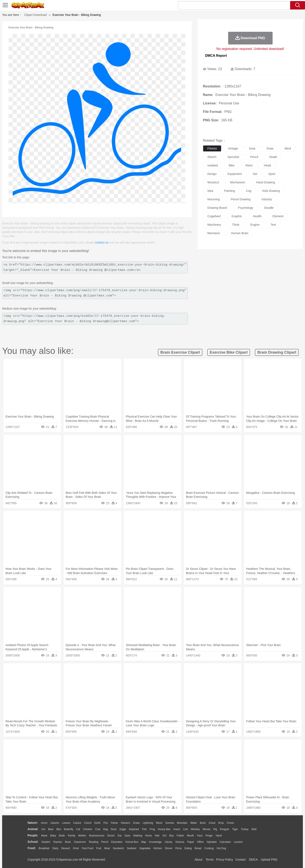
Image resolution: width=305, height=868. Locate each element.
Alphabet (211, 842)
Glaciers (125, 823)
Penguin (225, 829)
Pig (215, 829)
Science (180, 842)
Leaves (66, 823)
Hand (219, 836)
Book (68, 842)
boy (172, 836)
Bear (51, 829)
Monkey (195, 829)
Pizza (178, 848)
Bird (59, 829)
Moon (159, 823)
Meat (107, 848)
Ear (120, 836)
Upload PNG (269, 860)
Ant (43, 829)
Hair (157, 836)
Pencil (105, 842)
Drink (76, 848)
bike (232, 165)
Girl (164, 836)
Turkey (245, 829)
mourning (213, 199)
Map (144, 842)
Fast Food (87, 848)
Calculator (225, 842)
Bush (203, 823)
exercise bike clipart (229, 352)
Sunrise (170, 823)
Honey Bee (164, 829)
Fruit (99, 848)
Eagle (123, 829)
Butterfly (69, 829)
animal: (33, 829)
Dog (105, 829)
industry (267, 199)
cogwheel (214, 216)
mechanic (214, 233)
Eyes (127, 836)
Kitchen (158, 848)
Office (200, 842)
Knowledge (155, 842)
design (212, 174)
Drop (221, 823)
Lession (238, 842)
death (273, 157)
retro (249, 165)
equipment (235, 174)
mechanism (238, 182)
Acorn (44, 823)
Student (46, 842)
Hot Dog (221, 848)
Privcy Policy (225, 860)
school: (33, 842)
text (273, 225)
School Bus (132, 842)
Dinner (169, 848)
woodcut (213, 182)
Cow (98, 829)
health (257, 216)
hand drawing (266, 182)
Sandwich (118, 848)
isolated (213, 165)
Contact (241, 860)
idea (210, 191)
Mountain (182, 823)
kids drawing (271, 191)
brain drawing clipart (277, 352)
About (199, 860)
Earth (98, 823)
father (180, 836)
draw (270, 148)
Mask (44, 836)
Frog (152, 829)
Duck (114, 829)
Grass (136, 823)
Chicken (88, 829)
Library (168, 842)
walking (138, 836)
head (267, 165)
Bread (198, 848)
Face (200, 836)
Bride (62, 836)
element (278, 216)
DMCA (253, 860)
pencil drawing (241, 199)
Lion (186, 829)
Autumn (55, 823)
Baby (53, 836)
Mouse (207, 829)
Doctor (111, 836)
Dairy (55, 848)
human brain (240, 233)
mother (82, 836)
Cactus (77, 823)
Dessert (66, 848)
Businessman (97, 836)
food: (32, 848)
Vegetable (145, 848)
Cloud (212, 823)
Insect (177, 829)
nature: (33, 823)
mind (288, 148)
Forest (230, 823)
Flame (114, 823)
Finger (209, 836)
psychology (246, 208)
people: (33, 835)
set (255, 174)
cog (249, 191)
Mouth (191, 836)
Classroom (80, 842)
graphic (237, 216)
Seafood (132, 848)
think (236, 225)
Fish (144, 829)
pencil (254, 157)
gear (252, 148)
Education (117, 842)
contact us (102, 242)
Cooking (209, 848)
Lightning (148, 823)
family (71, 836)
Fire (106, 823)
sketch (212, 157)
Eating (188, 848)
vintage (233, 148)
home (148, 836)
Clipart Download (35, 15)
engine (255, 225)
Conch (88, 823)
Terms (210, 860)
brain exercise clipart (180, 352)
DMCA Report (216, 56)
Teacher (58, 842)
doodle (269, 208)
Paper (191, 842)
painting (229, 191)
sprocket (233, 157)
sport (272, 174)
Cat (78, 829)
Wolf (254, 829)
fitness (212, 148)
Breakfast (44, 848)
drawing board (217, 208)
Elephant (134, 829)
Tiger (235, 829)
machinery (214, 225)
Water (194, 823)
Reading (94, 842)
